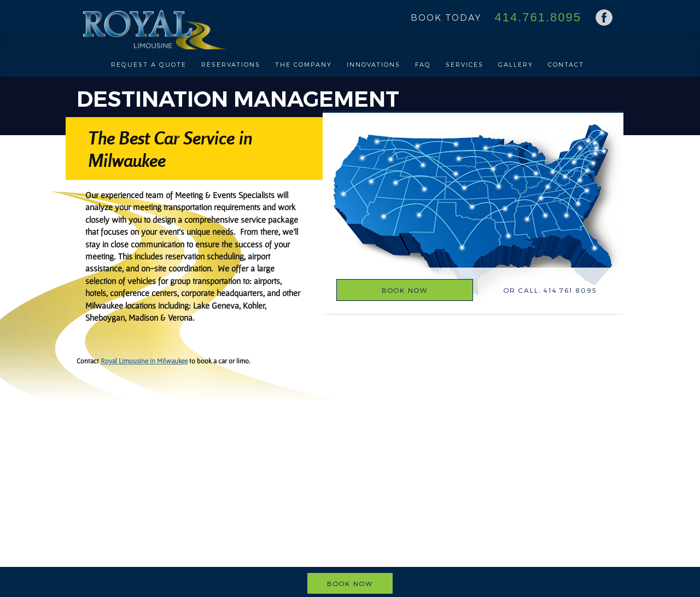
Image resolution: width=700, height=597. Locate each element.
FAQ (423, 64)
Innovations (374, 64)
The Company (304, 64)
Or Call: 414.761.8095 (550, 290)
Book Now (405, 290)
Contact (566, 64)
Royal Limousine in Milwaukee (144, 361)
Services (465, 64)
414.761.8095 (538, 17)
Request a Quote (149, 64)
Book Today (446, 17)
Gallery (516, 64)
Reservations (231, 64)
